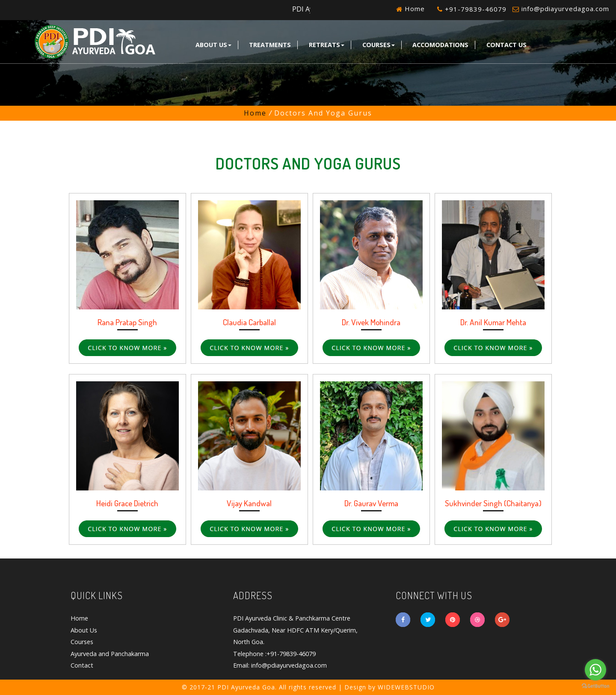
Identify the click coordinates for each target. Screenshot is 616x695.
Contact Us (506, 45)
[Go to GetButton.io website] (595, 686)
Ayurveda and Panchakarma (110, 654)
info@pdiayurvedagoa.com (565, 9)
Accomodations (440, 45)
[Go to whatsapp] (595, 670)
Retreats (327, 45)
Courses (379, 45)
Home (414, 9)
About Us (213, 45)
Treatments (270, 45)
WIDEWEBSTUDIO (406, 687)
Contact (82, 665)
